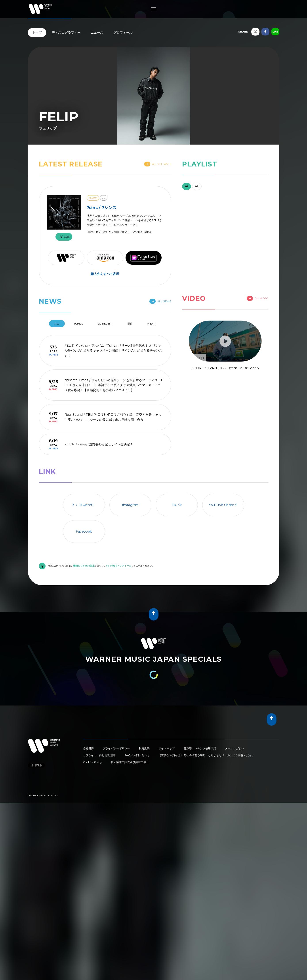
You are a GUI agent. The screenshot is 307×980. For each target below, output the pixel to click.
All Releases (158, 164)
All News (160, 301)
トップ (37, 33)
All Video (257, 298)
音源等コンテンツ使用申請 (200, 748)
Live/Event (105, 324)
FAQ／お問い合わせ (137, 755)
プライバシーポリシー (116, 748)
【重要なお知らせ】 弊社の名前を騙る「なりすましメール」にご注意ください (206, 755)
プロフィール (123, 33)
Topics (78, 324)
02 (197, 186)
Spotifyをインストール (119, 566)
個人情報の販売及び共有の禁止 (130, 762)
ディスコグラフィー (66, 33)
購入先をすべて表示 (105, 274)
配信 (130, 324)
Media (151, 324)
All (57, 324)
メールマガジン (235, 748)
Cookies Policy (93, 762)
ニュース (97, 33)
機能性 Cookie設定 (84, 566)
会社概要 (89, 748)
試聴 (64, 237)
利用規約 (144, 748)
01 (187, 186)
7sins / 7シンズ (102, 208)
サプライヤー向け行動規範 (99, 755)
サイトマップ (167, 748)
